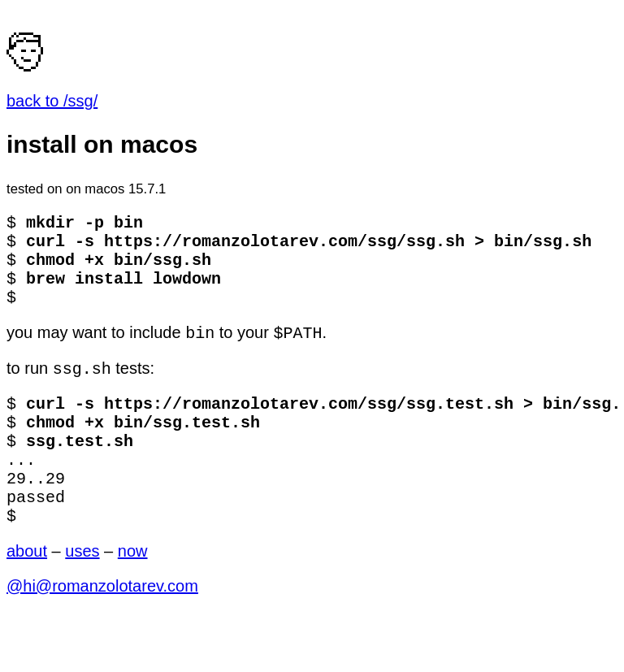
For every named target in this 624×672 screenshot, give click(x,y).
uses (82, 595)
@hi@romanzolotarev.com (102, 630)
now (133, 595)
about (27, 595)
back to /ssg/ (52, 101)
